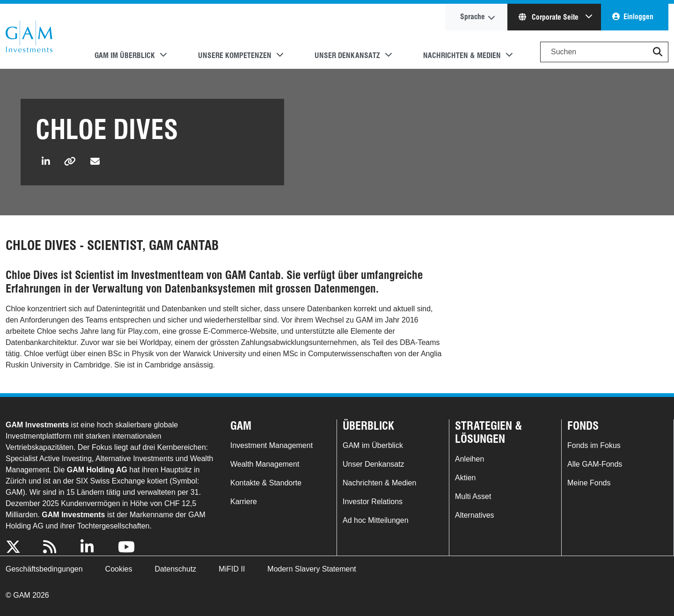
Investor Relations (373, 502)
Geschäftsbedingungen (44, 569)
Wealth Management (265, 464)
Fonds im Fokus (594, 445)
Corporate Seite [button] (549, 17)
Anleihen (469, 459)
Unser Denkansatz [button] (347, 55)
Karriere (244, 502)
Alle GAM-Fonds (595, 464)
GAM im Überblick (373, 445)
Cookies (119, 569)
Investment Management (271, 445)
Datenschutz (175, 569)
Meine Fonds (589, 483)
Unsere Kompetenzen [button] (235, 55)
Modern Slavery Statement (311, 569)
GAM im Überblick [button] (125, 55)
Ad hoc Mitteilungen (376, 520)
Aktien (465, 478)
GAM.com (29, 37)
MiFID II (232, 569)
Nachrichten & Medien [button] (462, 55)
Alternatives (475, 515)
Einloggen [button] (638, 17)
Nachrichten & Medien (379, 483)
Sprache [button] (473, 17)
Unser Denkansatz (374, 464)
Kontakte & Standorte (266, 483)
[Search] (604, 52)
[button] (658, 52)
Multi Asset (473, 496)
